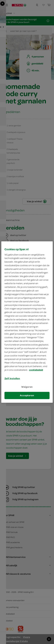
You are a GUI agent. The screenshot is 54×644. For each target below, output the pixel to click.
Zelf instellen (12, 378)
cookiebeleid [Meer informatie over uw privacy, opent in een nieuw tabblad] (36, 370)
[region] (27, 322)
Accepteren (27, 395)
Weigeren (27, 387)
